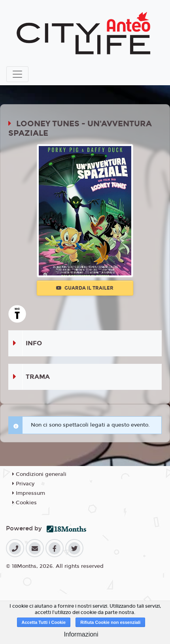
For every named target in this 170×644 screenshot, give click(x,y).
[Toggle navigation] (17, 74)
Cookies (25, 503)
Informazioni (81, 634)
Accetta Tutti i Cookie (44, 622)
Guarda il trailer (85, 288)
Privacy (23, 484)
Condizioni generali (39, 474)
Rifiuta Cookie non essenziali (110, 622)
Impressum (29, 493)
